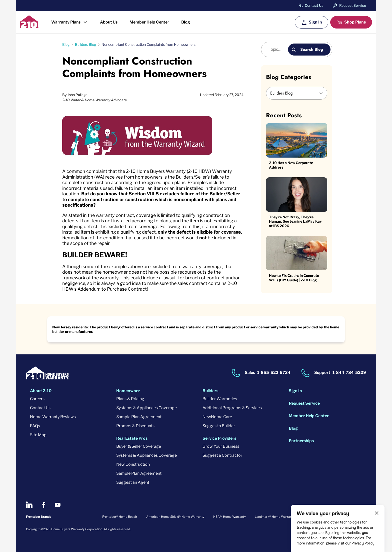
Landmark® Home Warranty (275, 517)
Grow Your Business (221, 446)
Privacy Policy (363, 543)
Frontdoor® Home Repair (120, 517)
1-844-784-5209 (349, 373)
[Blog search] (277, 50)
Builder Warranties (220, 399)
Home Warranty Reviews (53, 417)
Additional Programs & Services (232, 408)
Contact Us (314, 6)
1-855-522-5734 (274, 373)
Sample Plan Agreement (139, 417)
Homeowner (128, 391)
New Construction (133, 464)
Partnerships (301, 441)
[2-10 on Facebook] (44, 505)
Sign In (315, 22)
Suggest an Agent (133, 482)
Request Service (353, 5)
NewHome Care (217, 417)
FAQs (35, 426)
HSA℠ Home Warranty (229, 517)
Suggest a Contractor (222, 455)
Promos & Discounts (135, 426)
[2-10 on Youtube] (58, 505)
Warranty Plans (66, 22)
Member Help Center (149, 22)
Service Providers (219, 438)
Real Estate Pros (132, 438)
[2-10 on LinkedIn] (29, 505)
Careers (37, 399)
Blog (186, 22)
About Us (109, 22)
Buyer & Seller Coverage (139, 446)
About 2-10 (41, 391)
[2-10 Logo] (30, 26)
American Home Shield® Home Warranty (175, 517)
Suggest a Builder (219, 426)
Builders (210, 391)
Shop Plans (355, 22)
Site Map (38, 435)
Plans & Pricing (130, 399)
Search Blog (312, 49)
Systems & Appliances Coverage (146, 408)
